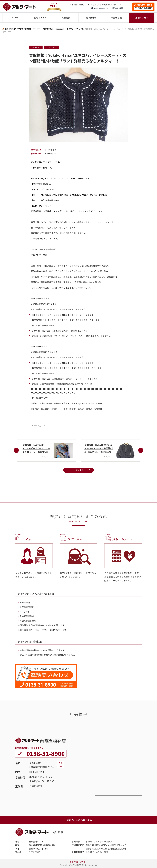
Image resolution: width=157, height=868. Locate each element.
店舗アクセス (142, 18)
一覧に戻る (78, 470)
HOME (15, 18)
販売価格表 (116, 18)
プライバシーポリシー (78, 862)
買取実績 (66, 18)
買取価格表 (91, 18)
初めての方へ (41, 18)
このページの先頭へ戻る (78, 820)
